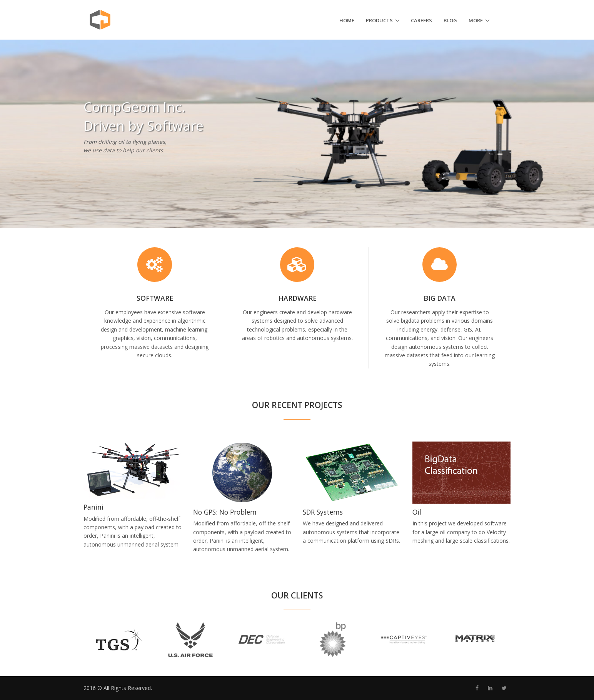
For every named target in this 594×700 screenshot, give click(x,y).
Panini (93, 507)
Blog (450, 20)
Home (347, 20)
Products (379, 20)
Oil (417, 512)
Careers (421, 20)
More (476, 20)
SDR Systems (323, 512)
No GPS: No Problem (225, 512)
